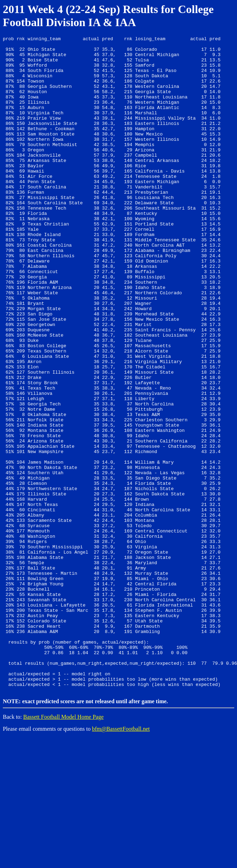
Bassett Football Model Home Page (64, 847)
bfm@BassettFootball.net (121, 859)
